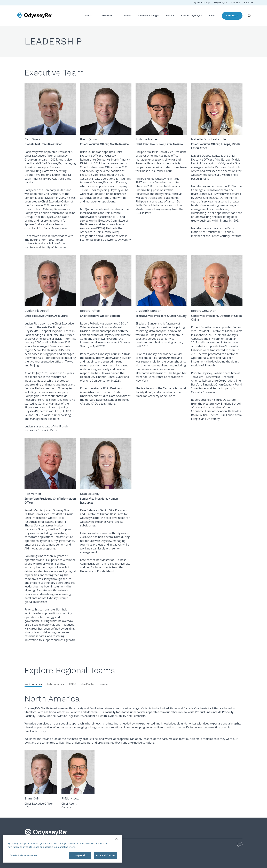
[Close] (116, 839)
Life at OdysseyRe (192, 16)
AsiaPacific (88, 684)
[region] (62, 849)
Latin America (56, 684)
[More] (93, 16)
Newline (249, 3)
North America (33, 684)
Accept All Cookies (105, 855)
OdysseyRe (221, 3)
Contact (232, 16)
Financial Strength (148, 16)
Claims (127, 16)
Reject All (80, 855)
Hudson (235, 3)
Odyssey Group (201, 3)
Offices (170, 16)
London (104, 684)
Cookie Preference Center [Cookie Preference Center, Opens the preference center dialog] (23, 855)
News (212, 16)
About (88, 16)
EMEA (73, 684)
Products (107, 16)
